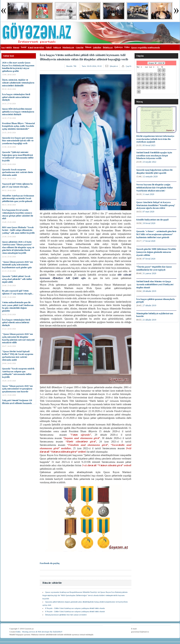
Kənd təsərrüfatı (36, 48)
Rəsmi (16, 48)
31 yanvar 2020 (149, 273)
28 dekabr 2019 (149, 291)
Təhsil (49, 48)
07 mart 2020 (148, 212)
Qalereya (118, 47)
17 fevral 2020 (149, 241)
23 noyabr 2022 (149, 162)
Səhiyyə (57, 48)
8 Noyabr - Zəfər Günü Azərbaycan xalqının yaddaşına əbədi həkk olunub (75, 611)
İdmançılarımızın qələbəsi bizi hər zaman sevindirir (66, 615)
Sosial (24, 47)
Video (127, 47)
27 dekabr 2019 (149, 305)
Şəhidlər (97, 48)
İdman (88, 47)
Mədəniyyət (68, 48)
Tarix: (92, 66)
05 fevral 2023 (149, 145)
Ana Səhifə (6, 48)
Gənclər (80, 48)
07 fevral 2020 (149, 259)
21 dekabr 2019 (149, 320)
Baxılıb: (71, 66)
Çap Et (128, 66)
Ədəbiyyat (108, 48)
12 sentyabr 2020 (150, 177)
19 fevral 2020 (149, 223)
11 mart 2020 (148, 194)
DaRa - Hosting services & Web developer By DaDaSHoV (39, 632)
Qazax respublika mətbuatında (146, 48)
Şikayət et (114, 66)
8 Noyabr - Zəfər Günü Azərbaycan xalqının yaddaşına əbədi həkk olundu (75, 608)
